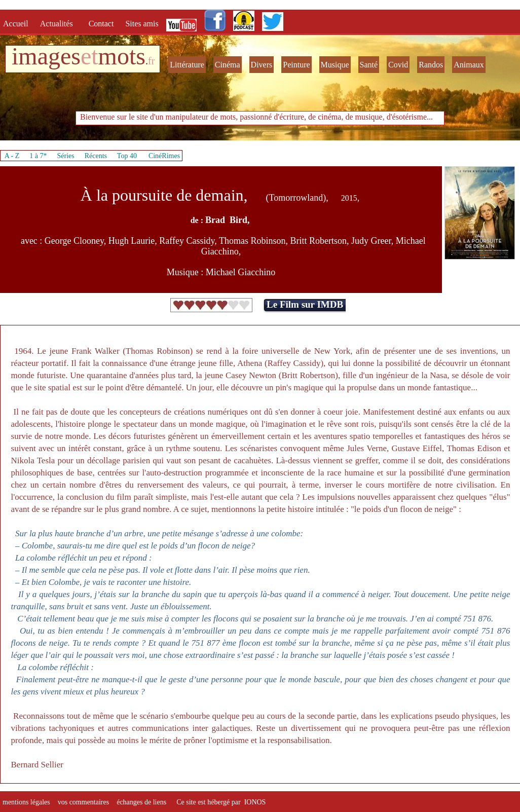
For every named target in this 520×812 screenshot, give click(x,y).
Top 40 (127, 156)
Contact (102, 24)
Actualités (60, 24)
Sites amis (142, 24)
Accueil (18, 24)
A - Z (12, 156)
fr (151, 61)
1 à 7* (38, 156)
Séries (66, 156)
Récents (96, 156)
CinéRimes (164, 156)
